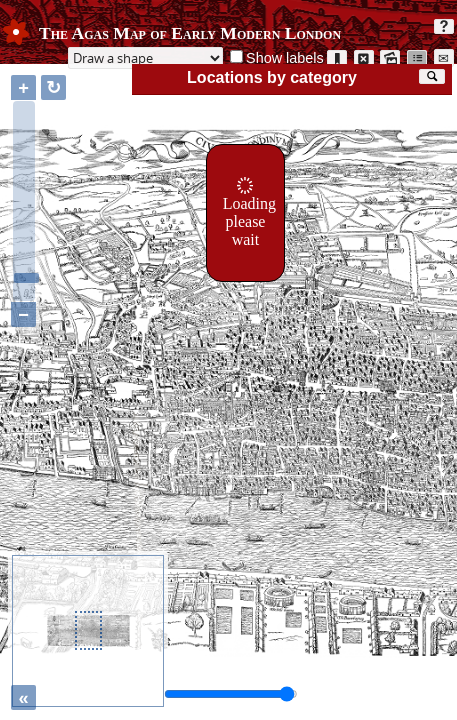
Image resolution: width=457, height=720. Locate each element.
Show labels (285, 58)
